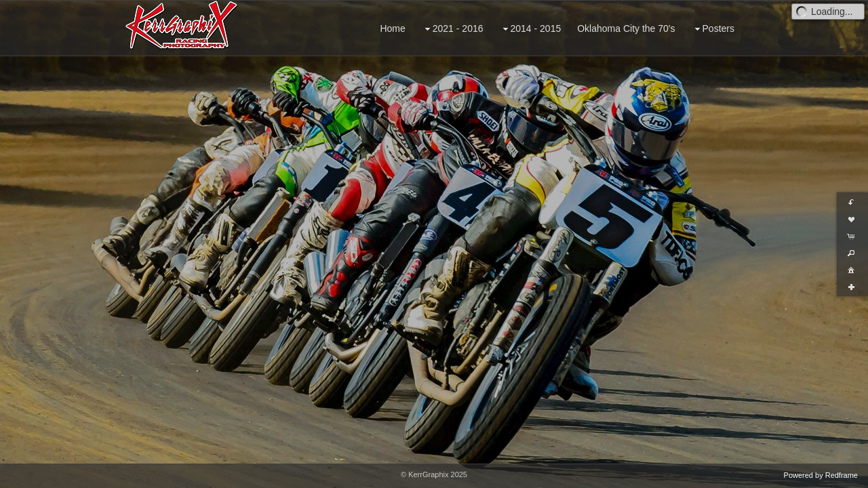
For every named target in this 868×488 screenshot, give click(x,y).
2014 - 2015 (531, 29)
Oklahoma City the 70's (626, 28)
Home (392, 28)
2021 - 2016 (453, 29)
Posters (713, 29)
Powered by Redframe (821, 475)
